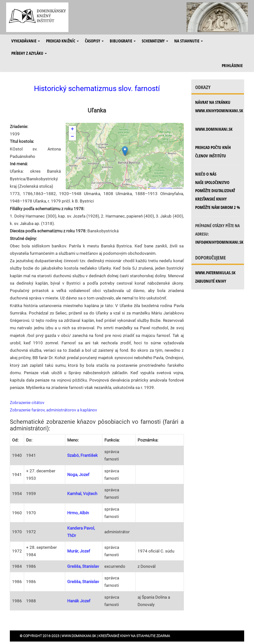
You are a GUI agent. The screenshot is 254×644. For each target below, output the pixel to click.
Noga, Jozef (78, 475)
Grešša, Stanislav (83, 566)
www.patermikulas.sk (215, 273)
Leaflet (152, 188)
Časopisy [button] (94, 41)
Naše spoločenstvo (212, 182)
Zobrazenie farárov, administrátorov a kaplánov (53, 410)
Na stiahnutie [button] (189, 41)
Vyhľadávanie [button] (26, 41)
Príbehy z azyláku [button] (29, 53)
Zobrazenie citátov (27, 403)
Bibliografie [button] (123, 41)
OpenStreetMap (166, 188)
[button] (125, 151)
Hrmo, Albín (78, 513)
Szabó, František (82, 455)
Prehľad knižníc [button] (62, 41)
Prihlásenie (232, 65)
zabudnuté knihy (211, 281)
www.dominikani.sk (214, 129)
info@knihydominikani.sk (219, 242)
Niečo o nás (206, 174)
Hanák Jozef (79, 601)
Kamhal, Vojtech (82, 494)
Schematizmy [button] (155, 41)
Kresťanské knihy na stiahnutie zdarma (134, 636)
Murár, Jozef (79, 551)
